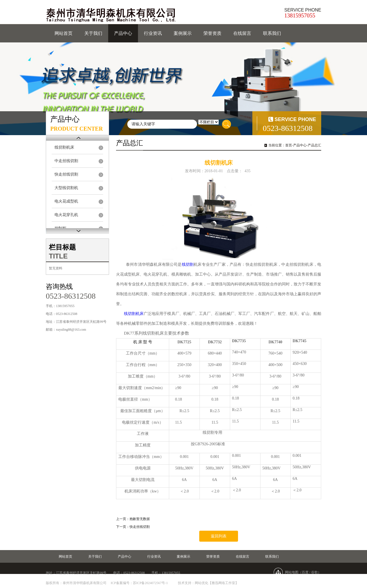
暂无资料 (56, 268)
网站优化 (201, 583)
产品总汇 (314, 145)
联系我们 (272, 33)
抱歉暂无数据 (140, 519)
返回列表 (219, 536)
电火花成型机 (66, 201)
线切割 (188, 265)
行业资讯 (153, 33)
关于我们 (93, 33)
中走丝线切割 (66, 161)
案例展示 (183, 33)
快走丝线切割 (66, 174)
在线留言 (242, 33)
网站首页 (64, 33)
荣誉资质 (212, 33)
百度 (305, 572)
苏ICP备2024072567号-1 (150, 583)
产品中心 (123, 33)
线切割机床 (64, 147)
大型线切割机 (66, 188)
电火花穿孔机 (66, 215)
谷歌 (314, 572)
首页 (289, 145)
